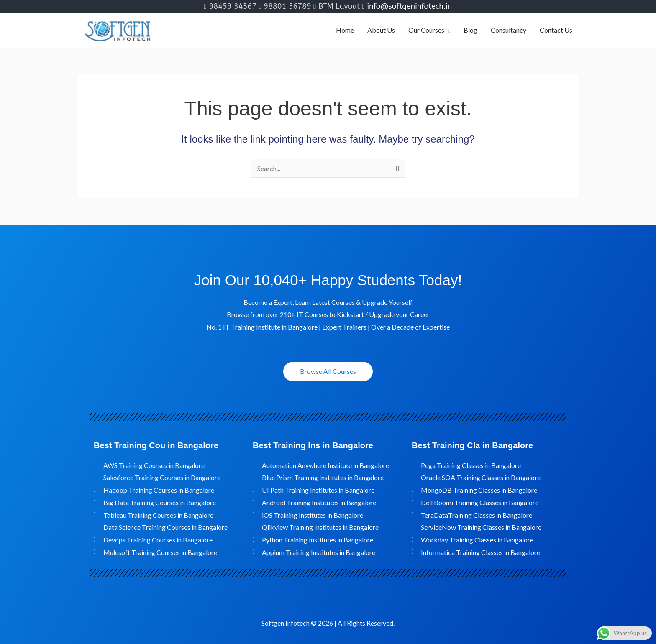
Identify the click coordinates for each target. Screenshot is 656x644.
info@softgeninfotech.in (409, 6)
